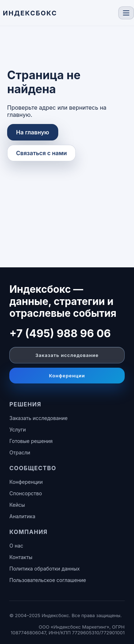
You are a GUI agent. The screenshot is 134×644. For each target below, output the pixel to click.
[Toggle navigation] (126, 13)
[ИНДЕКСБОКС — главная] (30, 13)
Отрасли (20, 452)
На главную (33, 132)
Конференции (67, 376)
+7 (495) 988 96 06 (60, 333)
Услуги (18, 430)
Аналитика (22, 516)
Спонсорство (26, 493)
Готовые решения (31, 441)
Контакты (21, 557)
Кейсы (17, 505)
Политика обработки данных (44, 569)
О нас (16, 546)
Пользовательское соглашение (48, 580)
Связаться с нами (41, 153)
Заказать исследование (67, 355)
